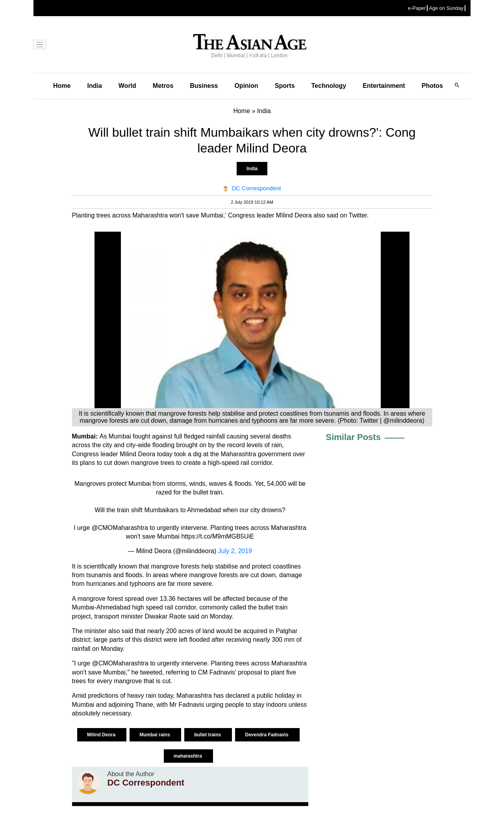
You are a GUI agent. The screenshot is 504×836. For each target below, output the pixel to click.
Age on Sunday (446, 8)
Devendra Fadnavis (267, 735)
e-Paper (417, 8)
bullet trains (208, 735)
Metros (163, 86)
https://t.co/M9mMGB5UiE (218, 536)
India (94, 86)
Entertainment (384, 86)
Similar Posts (353, 437)
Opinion (246, 86)
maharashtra (188, 756)
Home (62, 86)
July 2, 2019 (235, 551)
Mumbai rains (155, 735)
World (127, 86)
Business (204, 86)
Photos (432, 86)
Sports (285, 86)
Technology (329, 86)
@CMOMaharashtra (120, 528)
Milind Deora (102, 735)
